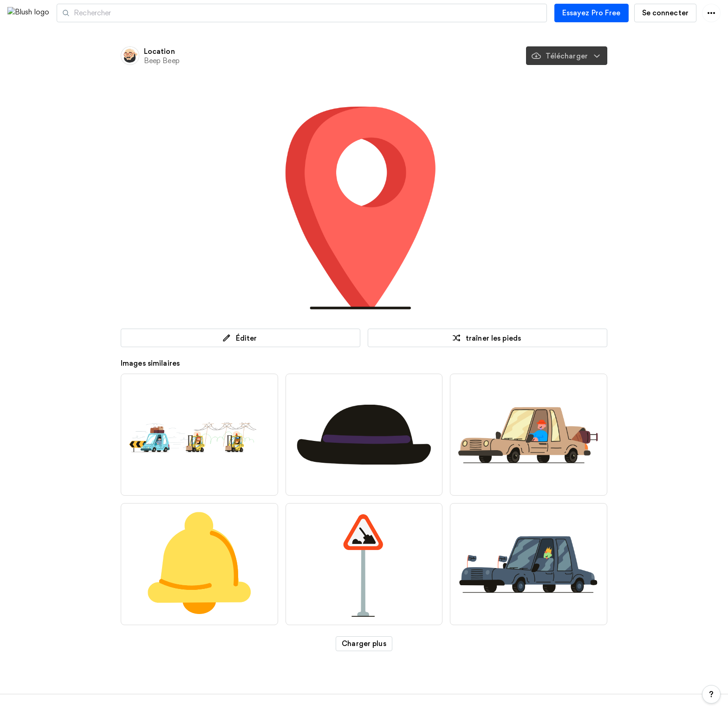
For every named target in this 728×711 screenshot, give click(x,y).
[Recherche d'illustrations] (344, 13)
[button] (73, 13)
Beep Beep (162, 61)
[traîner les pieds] (453, 56)
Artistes (120, 13)
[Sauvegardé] (427, 56)
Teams (261, 705)
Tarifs (119, 705)
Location (159, 51)
